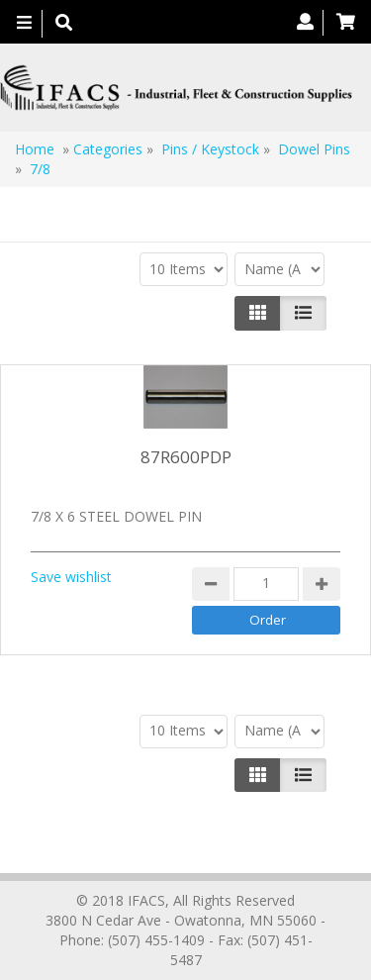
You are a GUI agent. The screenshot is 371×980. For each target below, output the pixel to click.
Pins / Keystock (210, 149)
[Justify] (303, 313)
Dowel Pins (314, 149)
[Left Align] (258, 313)
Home (35, 149)
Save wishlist (71, 577)
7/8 (40, 169)
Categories (108, 149)
